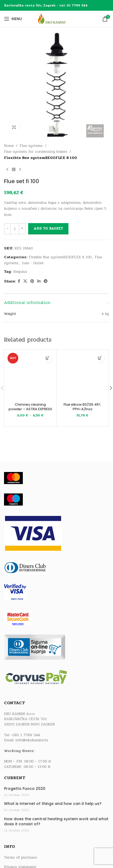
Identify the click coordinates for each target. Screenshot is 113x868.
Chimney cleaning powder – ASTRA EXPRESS (30, 407)
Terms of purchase (20, 858)
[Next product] (20, 169)
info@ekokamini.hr (32, 740)
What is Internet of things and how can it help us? (53, 804)
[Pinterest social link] (32, 281)
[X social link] (25, 281)
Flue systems (31, 146)
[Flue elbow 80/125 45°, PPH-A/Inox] (83, 376)
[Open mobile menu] (13, 19)
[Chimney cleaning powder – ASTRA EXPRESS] (30, 376)
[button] (100, 358)
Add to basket (48, 228)
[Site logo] (57, 19)
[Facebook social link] (19, 281)
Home (9, 146)
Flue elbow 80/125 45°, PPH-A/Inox (82, 407)
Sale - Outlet (33, 263)
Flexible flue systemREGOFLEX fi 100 (41, 158)
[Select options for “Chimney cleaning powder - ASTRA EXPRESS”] (48, 358)
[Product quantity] (15, 229)
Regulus (20, 272)
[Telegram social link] (46, 281)
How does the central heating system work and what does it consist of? (56, 822)
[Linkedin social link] (39, 281)
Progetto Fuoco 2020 (25, 789)
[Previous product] (7, 169)
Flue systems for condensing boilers (36, 152)
